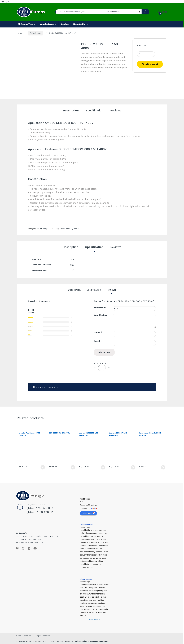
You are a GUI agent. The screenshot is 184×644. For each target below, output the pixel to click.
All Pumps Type (25, 24)
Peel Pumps (85, 499)
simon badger (86, 579)
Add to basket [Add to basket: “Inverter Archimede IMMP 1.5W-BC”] (163, 467)
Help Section (80, 24)
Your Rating (100, 308)
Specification (95, 111)
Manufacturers (47, 24)
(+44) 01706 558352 (40, 508)
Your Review (100, 315)
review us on (88, 513)
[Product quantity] (146, 54)
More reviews (94, 620)
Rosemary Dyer (87, 525)
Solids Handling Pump (69, 229)
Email (98, 341)
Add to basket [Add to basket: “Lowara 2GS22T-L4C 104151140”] (133, 467)
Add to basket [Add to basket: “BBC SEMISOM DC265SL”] (73, 467)
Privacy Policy (81, 641)
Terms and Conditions (99, 641)
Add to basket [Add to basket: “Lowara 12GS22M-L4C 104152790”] (103, 467)
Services (65, 24)
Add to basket (152, 64)
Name (98, 332)
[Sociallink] (17, 548)
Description (71, 111)
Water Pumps (36, 33)
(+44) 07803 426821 (40, 512)
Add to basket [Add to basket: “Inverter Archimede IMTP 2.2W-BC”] (43, 467)
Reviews (116, 111)
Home (19, 33)
